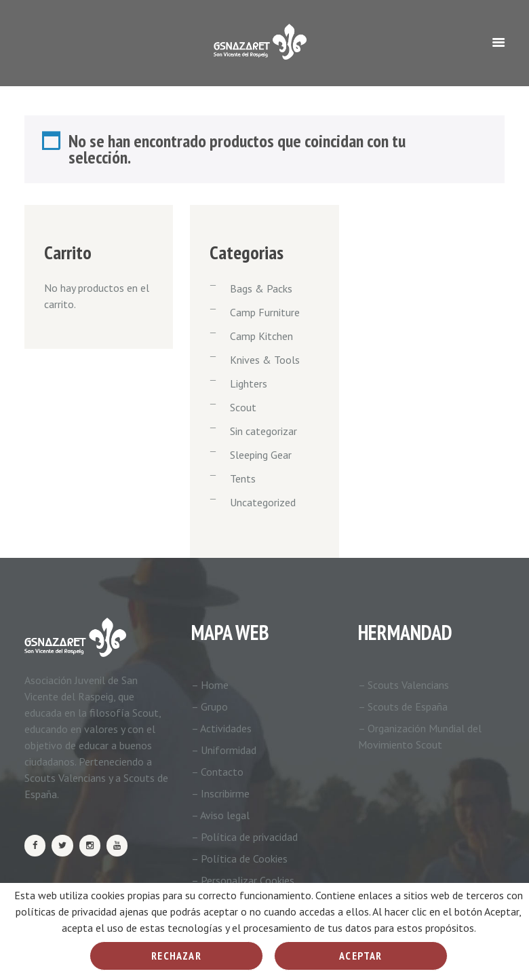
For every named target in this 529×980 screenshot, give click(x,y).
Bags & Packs (261, 288)
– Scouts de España (403, 706)
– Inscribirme (220, 793)
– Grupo (210, 706)
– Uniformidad (224, 750)
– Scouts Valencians (404, 685)
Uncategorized (263, 502)
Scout (243, 407)
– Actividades (221, 728)
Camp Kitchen (261, 336)
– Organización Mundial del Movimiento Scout (420, 736)
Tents (243, 478)
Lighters (249, 383)
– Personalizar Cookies (243, 880)
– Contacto (217, 772)
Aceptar (360, 956)
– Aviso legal (220, 815)
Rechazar (176, 956)
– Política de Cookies (239, 859)
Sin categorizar (263, 431)
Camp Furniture (265, 312)
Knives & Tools (265, 360)
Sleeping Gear (261, 455)
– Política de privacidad (244, 837)
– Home (210, 685)
